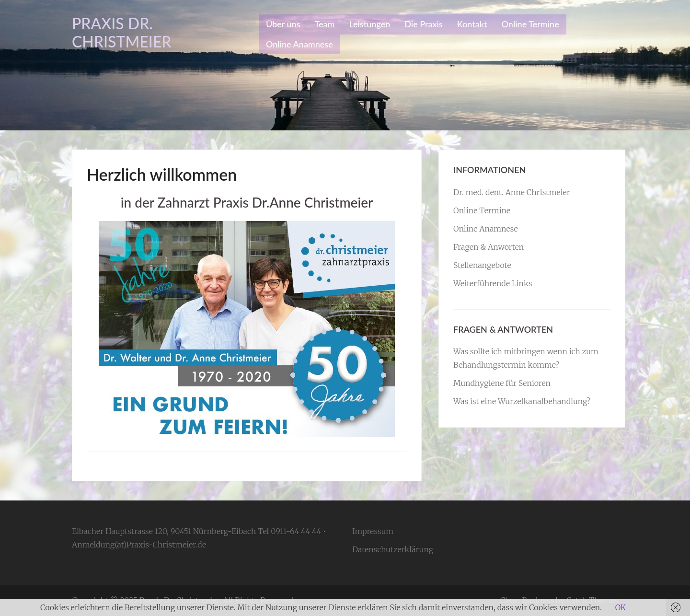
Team (324, 24)
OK (621, 607)
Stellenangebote (482, 265)
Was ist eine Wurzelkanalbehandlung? (522, 401)
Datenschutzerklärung (393, 549)
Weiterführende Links (493, 283)
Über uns (283, 24)
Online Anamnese (299, 44)
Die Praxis (423, 24)
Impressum (373, 531)
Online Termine (530, 24)
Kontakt (472, 24)
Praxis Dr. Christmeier (122, 32)
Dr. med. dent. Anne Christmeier (512, 192)
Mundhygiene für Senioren (502, 383)
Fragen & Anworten (489, 247)
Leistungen (369, 24)
